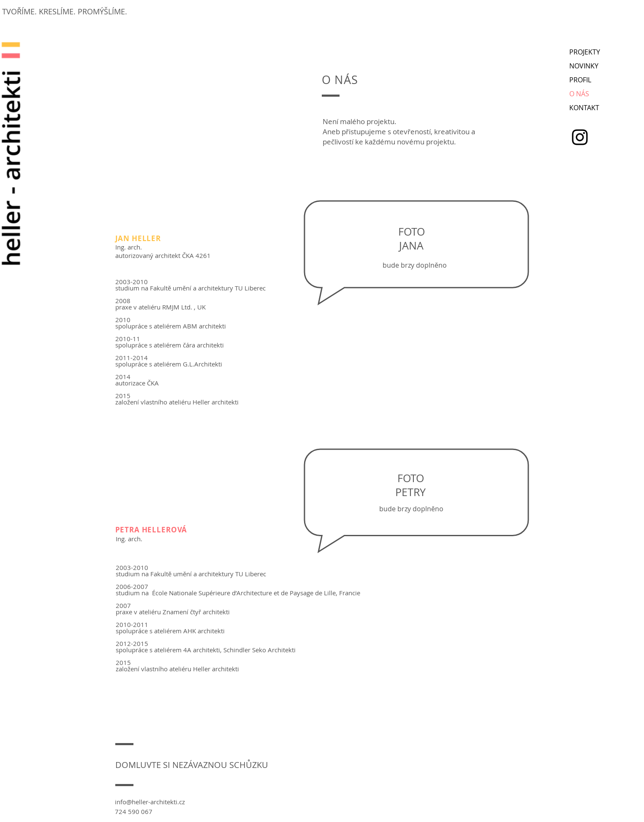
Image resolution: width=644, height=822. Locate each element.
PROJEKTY (585, 52)
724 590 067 (134, 811)
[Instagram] (580, 137)
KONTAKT (584, 108)
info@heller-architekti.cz (150, 802)
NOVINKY (584, 66)
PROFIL (580, 80)
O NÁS (579, 94)
